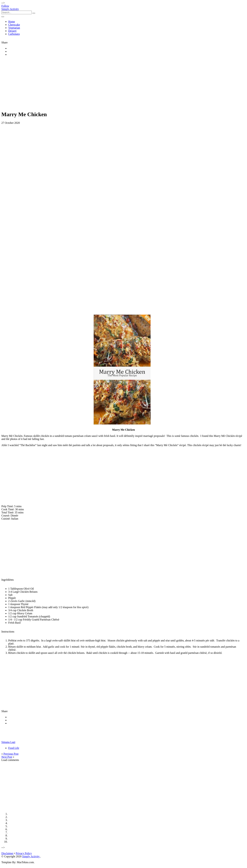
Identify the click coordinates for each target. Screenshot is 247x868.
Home (12, 22)
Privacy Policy (24, 853)
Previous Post (11, 754)
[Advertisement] (104, 84)
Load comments (10, 760)
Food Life (14, 748)
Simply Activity (10, 9)
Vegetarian (14, 28)
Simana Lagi (8, 742)
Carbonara (14, 34)
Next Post (7, 757)
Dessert (12, 31)
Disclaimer (7, 853)
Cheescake (14, 25)
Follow (5, 6)
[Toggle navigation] (3, 17)
